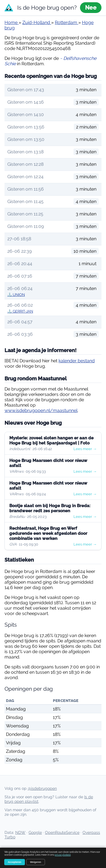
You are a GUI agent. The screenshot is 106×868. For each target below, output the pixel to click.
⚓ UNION (16, 295)
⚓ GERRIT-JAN (20, 311)
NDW (20, 832)
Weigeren (35, 862)
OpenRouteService (62, 832)
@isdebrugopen (42, 788)
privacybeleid (63, 855)
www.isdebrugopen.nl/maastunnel (41, 410)
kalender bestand (77, 361)
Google (35, 832)
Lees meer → (85, 449)
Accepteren (15, 862)
